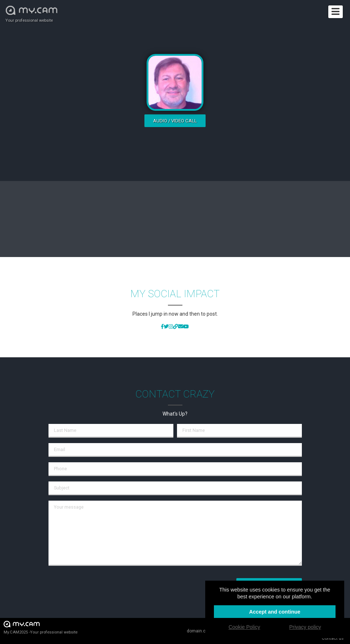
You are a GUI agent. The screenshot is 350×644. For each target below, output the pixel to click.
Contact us (333, 638)
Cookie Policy (244, 627)
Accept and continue (275, 612)
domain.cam (199, 631)
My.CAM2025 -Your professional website (41, 627)
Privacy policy (305, 627)
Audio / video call (175, 121)
